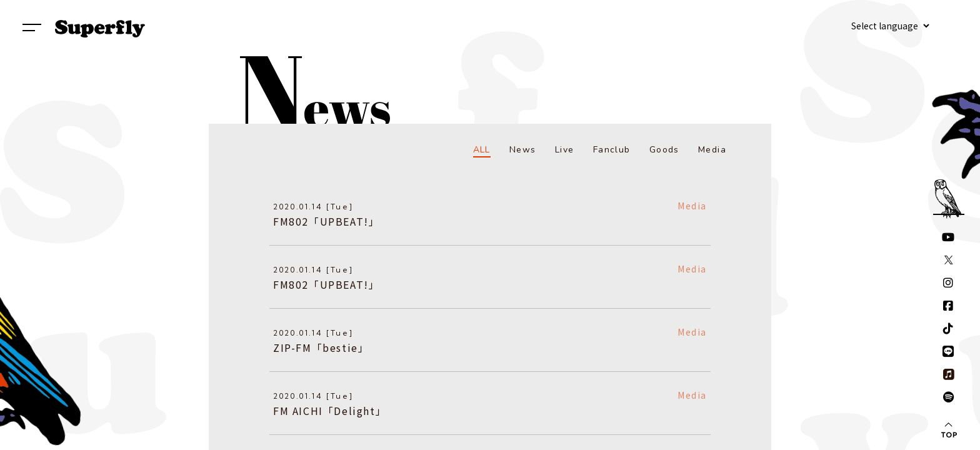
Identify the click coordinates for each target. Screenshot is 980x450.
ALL (482, 150)
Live (565, 150)
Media (712, 150)
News (523, 150)
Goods (664, 150)
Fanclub (612, 150)
